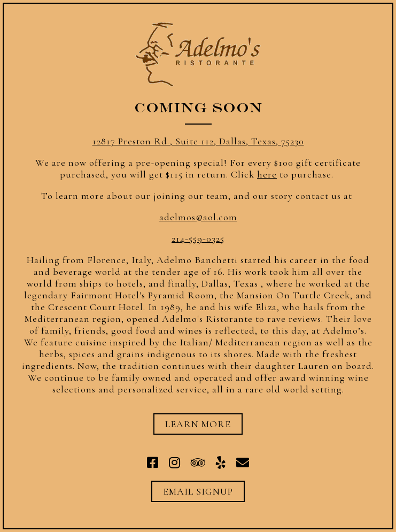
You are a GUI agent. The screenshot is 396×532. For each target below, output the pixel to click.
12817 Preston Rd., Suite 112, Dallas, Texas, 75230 (198, 141)
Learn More (198, 424)
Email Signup (198, 491)
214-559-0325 (198, 238)
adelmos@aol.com (198, 217)
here (267, 174)
